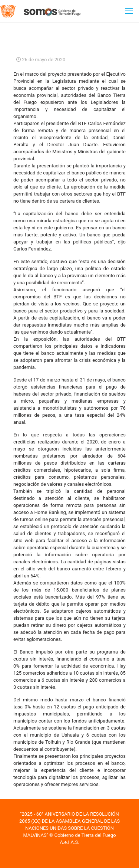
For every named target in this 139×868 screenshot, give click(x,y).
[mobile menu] (129, 11)
